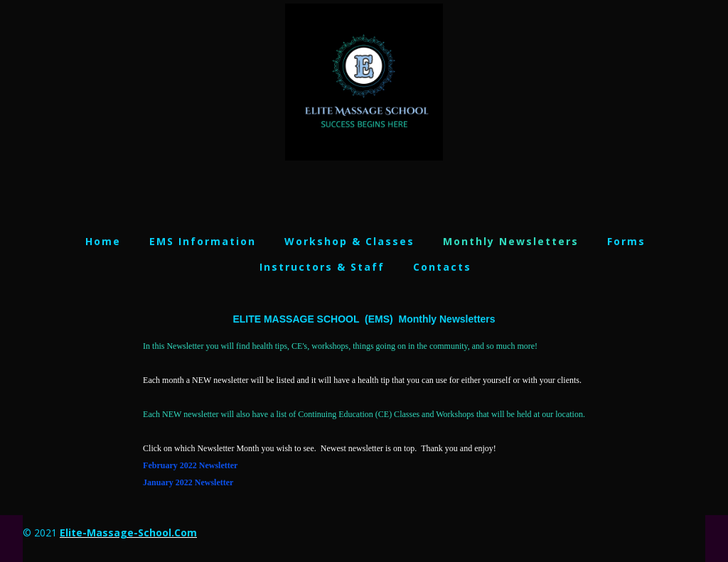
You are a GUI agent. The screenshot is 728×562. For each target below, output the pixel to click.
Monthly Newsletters (511, 241)
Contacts (442, 267)
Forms (626, 241)
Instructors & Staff (322, 267)
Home (103, 241)
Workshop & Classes (349, 241)
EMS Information (203, 241)
